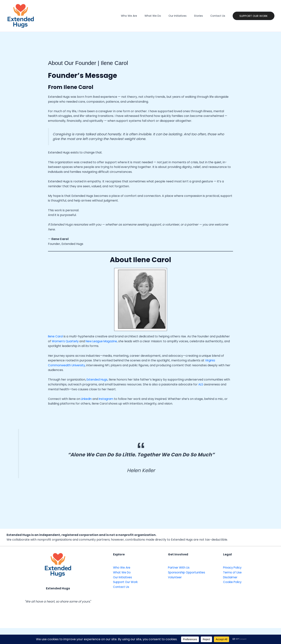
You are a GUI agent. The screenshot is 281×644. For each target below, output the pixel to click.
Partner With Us (180, 568)
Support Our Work (126, 582)
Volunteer (175, 577)
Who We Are (139, 16)
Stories (202, 16)
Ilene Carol (56, 336)
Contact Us (219, 16)
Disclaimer (231, 577)
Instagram (108, 399)
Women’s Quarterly (66, 341)
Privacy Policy (233, 568)
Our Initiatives (183, 16)
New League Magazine (104, 341)
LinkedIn (87, 399)
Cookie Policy (233, 582)
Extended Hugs (97, 380)
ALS (201, 384)
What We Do (161, 16)
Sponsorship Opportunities (188, 572)
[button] (254, 16)
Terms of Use (233, 572)
